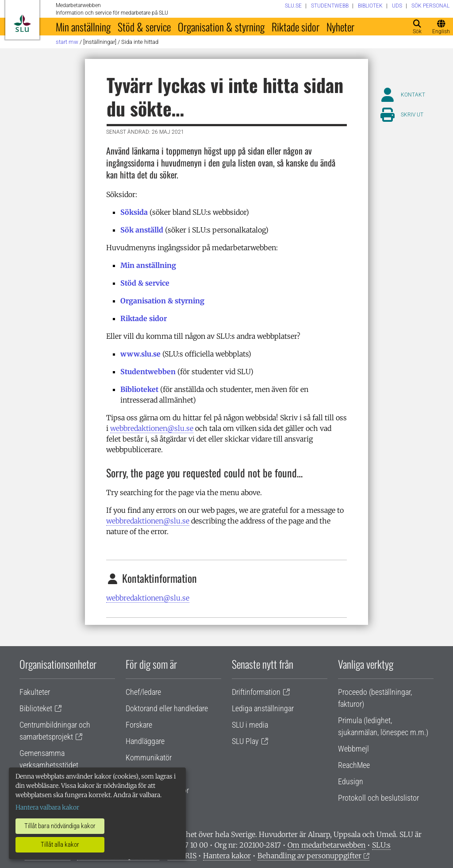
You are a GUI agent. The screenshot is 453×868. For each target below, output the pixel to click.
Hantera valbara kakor (47, 807)
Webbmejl (353, 749)
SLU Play (245, 741)
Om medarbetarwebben (326, 845)
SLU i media (250, 725)
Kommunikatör (149, 758)
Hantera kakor (227, 856)
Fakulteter (35, 692)
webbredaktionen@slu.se (152, 428)
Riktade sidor (296, 27)
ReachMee (354, 765)
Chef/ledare (143, 692)
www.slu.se (140, 354)
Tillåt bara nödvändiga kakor (60, 826)
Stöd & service (144, 27)
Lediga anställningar (263, 708)
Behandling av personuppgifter (309, 856)
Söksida (134, 212)
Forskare (139, 725)
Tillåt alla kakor (60, 845)
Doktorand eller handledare (167, 708)
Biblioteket (139, 389)
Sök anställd (142, 230)
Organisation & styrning (221, 27)
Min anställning (83, 27)
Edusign (351, 781)
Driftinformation (256, 692)
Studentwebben (148, 372)
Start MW (67, 42)
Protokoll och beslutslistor (378, 798)
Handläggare (145, 741)
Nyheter (340, 27)
